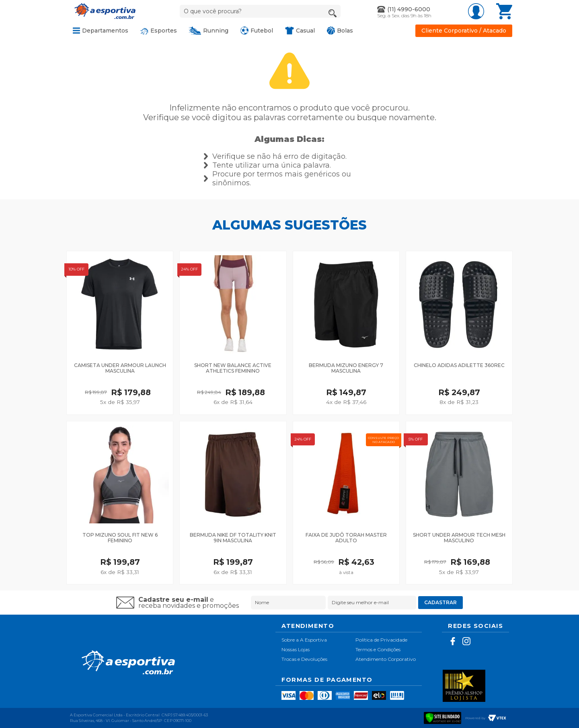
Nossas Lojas (296, 649)
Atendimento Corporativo (386, 659)
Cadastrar (440, 602)
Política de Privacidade (381, 640)
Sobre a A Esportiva (304, 640)
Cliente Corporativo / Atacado (464, 31)
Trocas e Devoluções (304, 659)
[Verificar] (443, 717)
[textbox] (260, 11)
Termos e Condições (378, 649)
